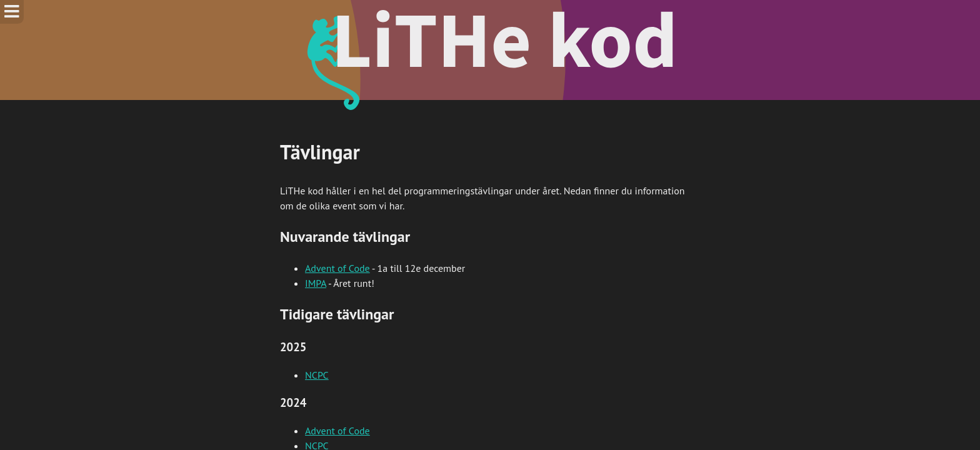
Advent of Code (337, 268)
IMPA (316, 283)
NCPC (317, 375)
